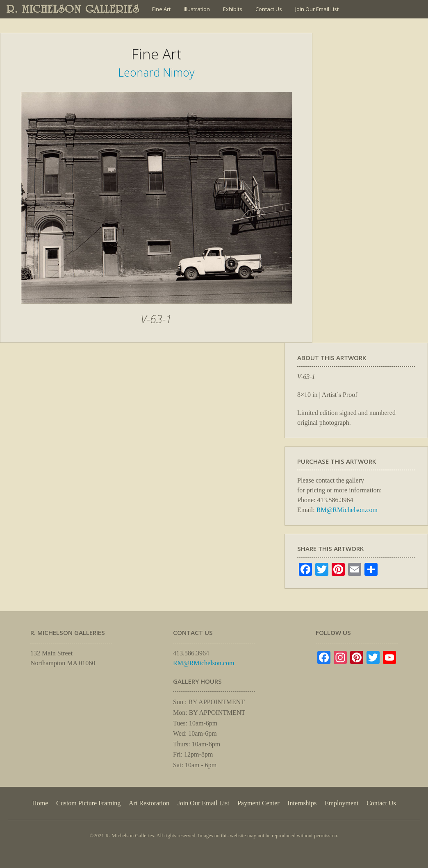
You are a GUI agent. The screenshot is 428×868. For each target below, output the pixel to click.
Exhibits (233, 9)
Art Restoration (149, 803)
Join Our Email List (317, 9)
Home (40, 803)
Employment (342, 803)
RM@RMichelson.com (347, 510)
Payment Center (258, 803)
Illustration (197, 9)
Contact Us (269, 9)
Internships (302, 803)
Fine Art (161, 9)
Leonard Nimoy (156, 72)
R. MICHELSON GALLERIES (73, 9)
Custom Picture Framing (88, 803)
